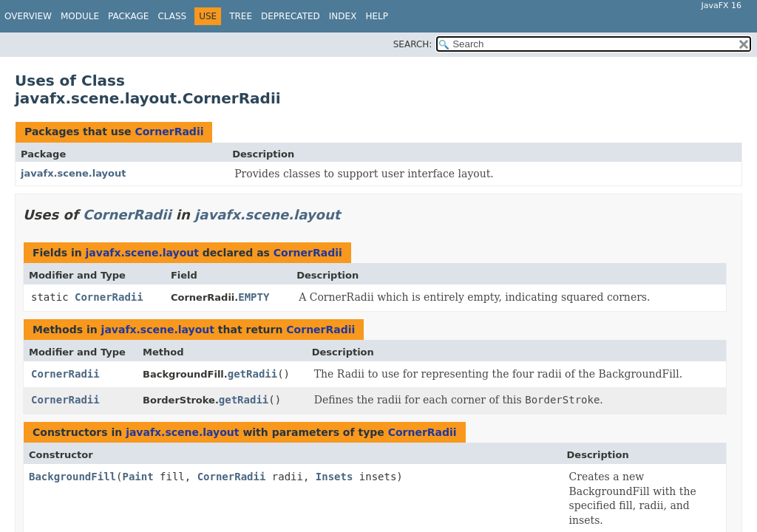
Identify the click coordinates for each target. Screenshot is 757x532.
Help (377, 16)
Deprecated (291, 16)
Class (172, 16)
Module (80, 16)
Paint (138, 477)
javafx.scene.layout (73, 173)
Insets (335, 477)
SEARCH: (413, 44)
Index (343, 16)
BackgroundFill (72, 477)
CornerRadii (169, 132)
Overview (28, 16)
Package (128, 16)
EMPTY (254, 297)
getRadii (252, 374)
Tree (241, 16)
